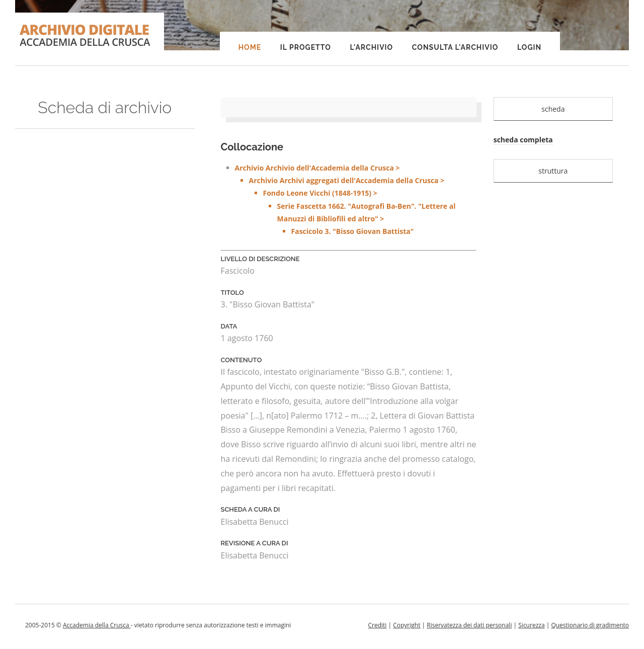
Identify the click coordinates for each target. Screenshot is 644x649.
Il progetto (306, 47)
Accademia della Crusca (97, 625)
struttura (553, 171)
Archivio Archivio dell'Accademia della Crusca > (356, 200)
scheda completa (523, 140)
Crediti (377, 625)
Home (250, 47)
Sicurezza (531, 625)
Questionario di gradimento (590, 625)
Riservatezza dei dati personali (469, 625)
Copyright (407, 625)
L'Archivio (371, 47)
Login (529, 47)
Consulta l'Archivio (455, 47)
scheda (553, 109)
